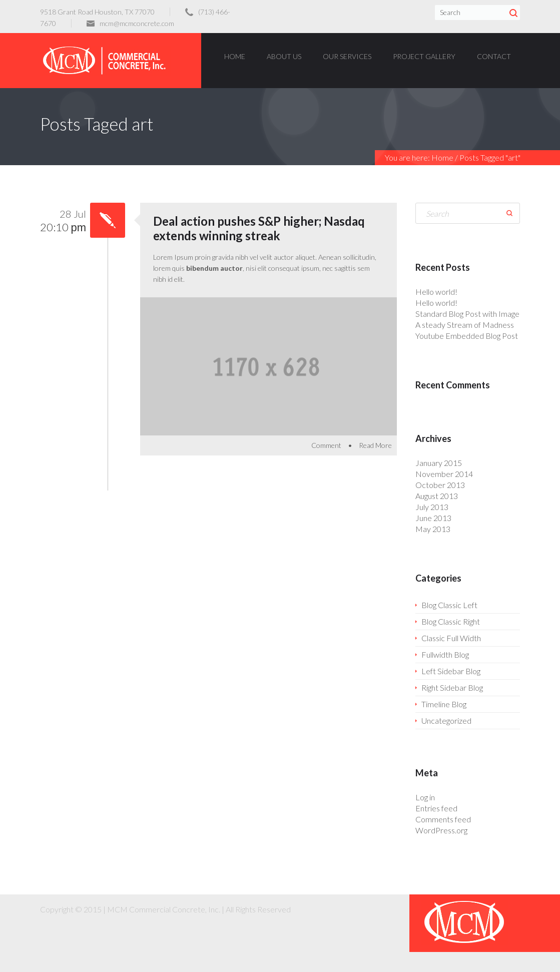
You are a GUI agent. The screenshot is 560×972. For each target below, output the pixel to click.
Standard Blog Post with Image (467, 314)
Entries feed (436, 808)
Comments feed (443, 819)
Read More (375, 445)
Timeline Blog (444, 704)
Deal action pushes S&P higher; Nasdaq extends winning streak (259, 228)
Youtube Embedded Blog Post (467, 336)
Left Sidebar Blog (451, 671)
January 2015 (439, 463)
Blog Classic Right (451, 621)
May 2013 (433, 529)
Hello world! (436, 292)
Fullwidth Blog (445, 654)
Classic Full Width (451, 638)
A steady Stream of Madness (465, 325)
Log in (425, 797)
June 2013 (433, 518)
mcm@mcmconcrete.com (137, 23)
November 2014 (444, 474)
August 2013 (437, 496)
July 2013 (432, 507)
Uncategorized (446, 720)
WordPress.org (441, 830)
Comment (326, 445)
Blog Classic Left (449, 605)
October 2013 (440, 485)
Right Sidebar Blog (452, 687)
